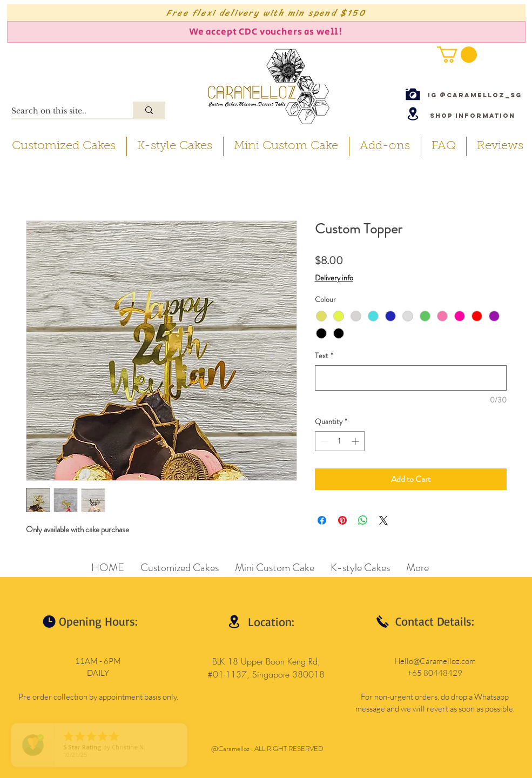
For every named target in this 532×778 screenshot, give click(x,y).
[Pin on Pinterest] (342, 520)
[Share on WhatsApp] (363, 520)
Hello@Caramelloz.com (435, 661)
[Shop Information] (473, 115)
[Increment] (356, 441)
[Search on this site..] (61, 111)
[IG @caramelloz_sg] (475, 95)
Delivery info (334, 278)
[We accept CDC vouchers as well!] (266, 32)
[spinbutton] (340, 441)
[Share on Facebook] (322, 520)
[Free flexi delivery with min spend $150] (266, 13)
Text (324, 356)
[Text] (411, 378)
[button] (457, 55)
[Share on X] (383, 520)
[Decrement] (323, 441)
